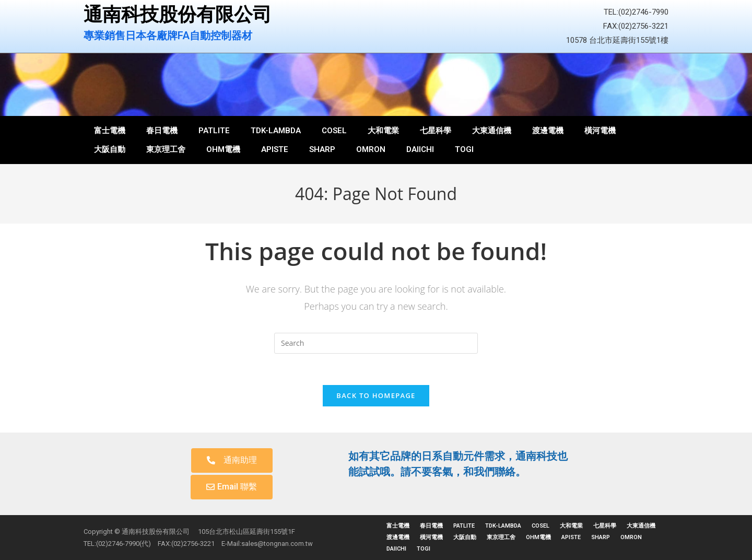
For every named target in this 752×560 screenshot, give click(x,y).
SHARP (322, 149)
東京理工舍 (166, 149)
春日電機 (162, 131)
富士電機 (110, 131)
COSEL (334, 131)
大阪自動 (110, 149)
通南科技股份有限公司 (178, 15)
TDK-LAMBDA (276, 131)
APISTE (275, 149)
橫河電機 (600, 131)
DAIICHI (420, 149)
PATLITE (214, 131)
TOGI (464, 149)
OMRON (371, 149)
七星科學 (436, 131)
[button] (232, 460)
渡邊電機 (548, 131)
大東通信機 (492, 131)
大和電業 (383, 131)
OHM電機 (223, 149)
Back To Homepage (376, 395)
